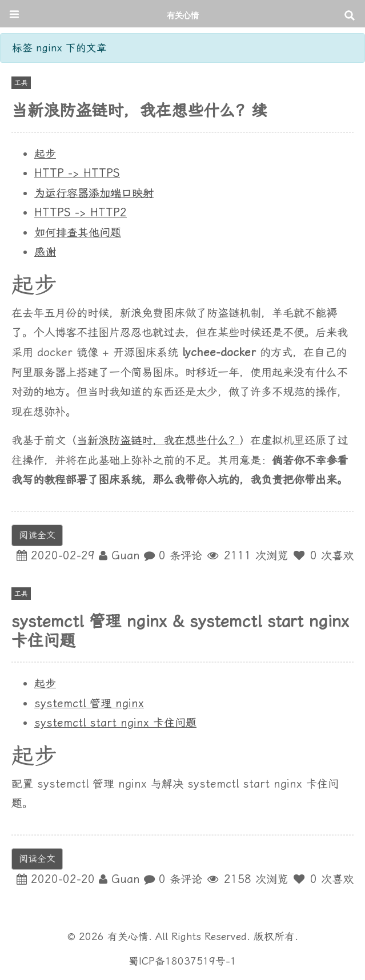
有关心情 (183, 15)
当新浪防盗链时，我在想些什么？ (158, 440)
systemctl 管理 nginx (89, 703)
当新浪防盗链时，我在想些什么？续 (139, 110)
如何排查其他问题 (78, 233)
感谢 (45, 252)
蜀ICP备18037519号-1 (182, 961)
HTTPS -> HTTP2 (81, 213)
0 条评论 (181, 556)
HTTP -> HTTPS (77, 173)
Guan (126, 556)
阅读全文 (37, 535)
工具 (21, 83)
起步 (45, 154)
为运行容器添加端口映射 (94, 193)
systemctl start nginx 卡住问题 (115, 723)
